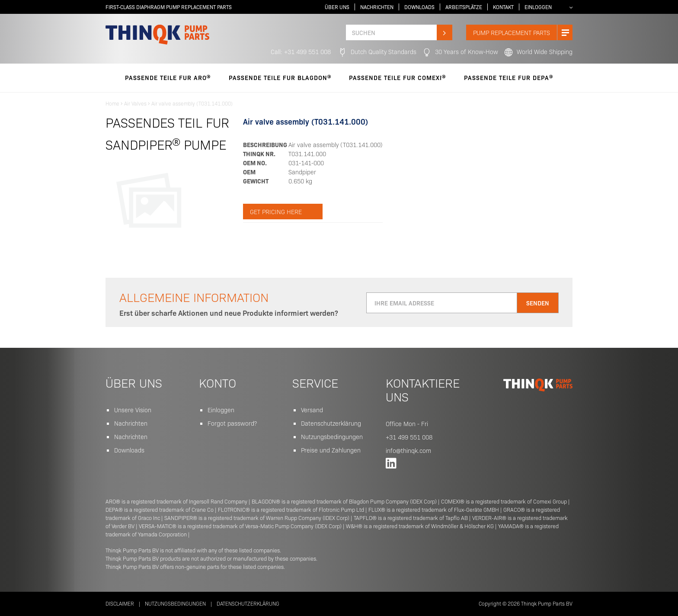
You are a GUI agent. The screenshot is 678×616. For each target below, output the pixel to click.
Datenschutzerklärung (331, 423)
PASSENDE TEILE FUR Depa (508, 77)
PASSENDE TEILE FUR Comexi (397, 77)
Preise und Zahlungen (331, 450)
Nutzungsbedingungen (332, 436)
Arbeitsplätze (464, 7)
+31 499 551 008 (409, 437)
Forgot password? (232, 423)
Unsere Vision (133, 410)
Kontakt (503, 7)
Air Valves (135, 103)
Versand (312, 410)
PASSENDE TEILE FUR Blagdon (280, 77)
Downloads (419, 7)
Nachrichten (377, 7)
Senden (538, 303)
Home (112, 103)
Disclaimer (120, 603)
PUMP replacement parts (523, 32)
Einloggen (538, 7)
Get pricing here (276, 212)
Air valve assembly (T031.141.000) (192, 103)
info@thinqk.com (408, 450)
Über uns (337, 7)
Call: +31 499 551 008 (301, 51)
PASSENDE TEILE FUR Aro (168, 77)
